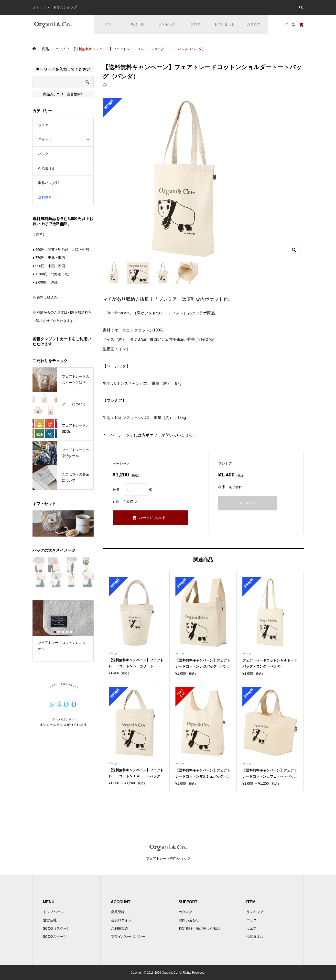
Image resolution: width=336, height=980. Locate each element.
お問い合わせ (225, 24)
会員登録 (118, 912)
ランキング (166, 24)
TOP (108, 24)
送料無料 (45, 197)
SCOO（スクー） (57, 928)
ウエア (43, 125)
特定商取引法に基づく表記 (199, 928)
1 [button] (55, 632)
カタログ (254, 24)
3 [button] (63, 632)
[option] (63, 628)
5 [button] (71, 632)
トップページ (53, 912)
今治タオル (47, 168)
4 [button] (67, 632)
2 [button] (59, 632)
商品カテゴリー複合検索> (63, 94)
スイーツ (45, 139)
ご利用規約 (119, 928)
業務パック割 (48, 183)
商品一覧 (137, 24)
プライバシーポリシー (128, 936)
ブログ (195, 24)
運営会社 (50, 920)
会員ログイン (121, 920)
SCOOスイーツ (55, 936)
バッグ (43, 154)
